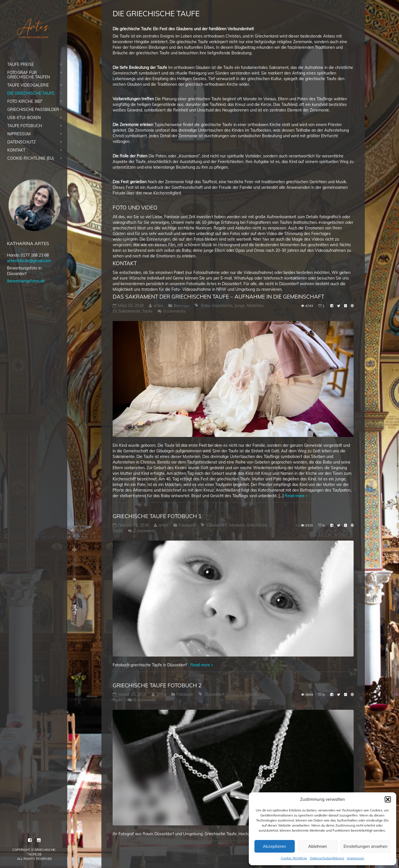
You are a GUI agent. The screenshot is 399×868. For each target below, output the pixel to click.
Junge (240, 306)
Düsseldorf (217, 525)
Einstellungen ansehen (366, 846)
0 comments (174, 311)
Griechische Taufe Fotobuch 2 (157, 685)
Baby (205, 306)
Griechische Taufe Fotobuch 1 (157, 516)
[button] (388, 799)
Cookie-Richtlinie (294, 858)
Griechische (222, 306)
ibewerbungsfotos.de (26, 281)
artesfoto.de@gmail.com (29, 261)
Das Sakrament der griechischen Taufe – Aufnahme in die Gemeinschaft (218, 297)
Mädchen (255, 306)
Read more (295, 496)
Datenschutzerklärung (327, 858)
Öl (115, 311)
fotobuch (237, 525)
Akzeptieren (274, 846)
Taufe (147, 311)
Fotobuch (187, 525)
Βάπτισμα (182, 306)
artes (158, 306)
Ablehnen (318, 846)
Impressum (356, 858)
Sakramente (129, 311)
